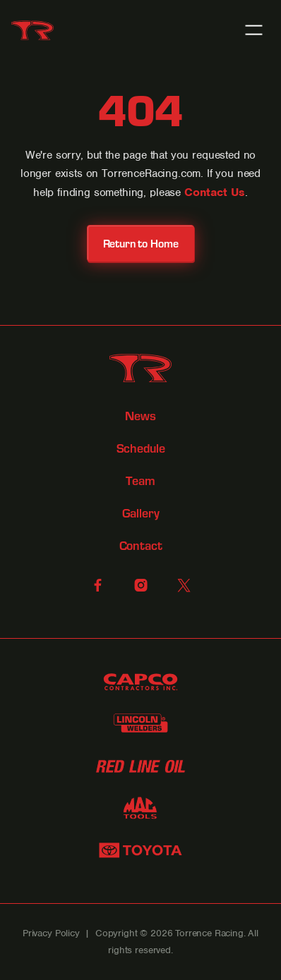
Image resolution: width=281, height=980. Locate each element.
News (140, 416)
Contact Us (215, 192)
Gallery (141, 514)
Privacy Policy (51, 933)
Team (140, 481)
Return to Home (141, 243)
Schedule (141, 449)
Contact (141, 546)
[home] (32, 30)
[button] (254, 30)
